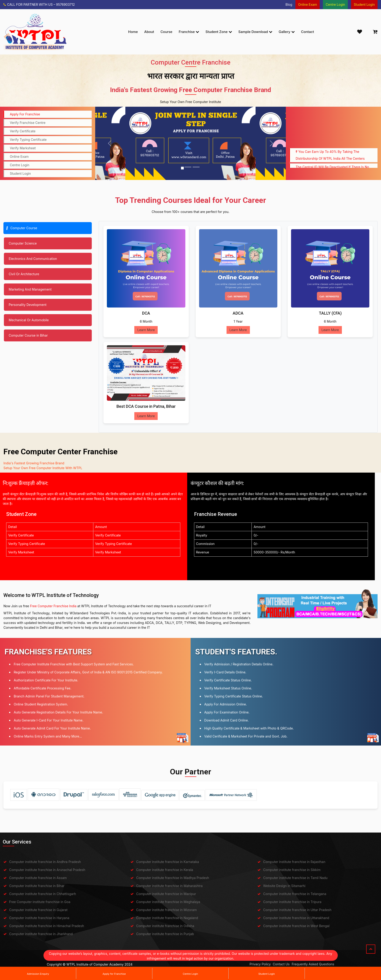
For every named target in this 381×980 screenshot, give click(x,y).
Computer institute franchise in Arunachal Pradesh (47, 870)
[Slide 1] (182, 168)
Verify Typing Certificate (28, 140)
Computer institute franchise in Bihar (37, 886)
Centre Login (190, 974)
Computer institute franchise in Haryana (39, 918)
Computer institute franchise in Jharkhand (41, 934)
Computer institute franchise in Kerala (165, 870)
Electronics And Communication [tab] (33, 259)
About (149, 32)
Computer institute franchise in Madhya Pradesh (173, 878)
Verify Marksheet (23, 148)
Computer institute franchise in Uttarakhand (296, 918)
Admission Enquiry (38, 974)
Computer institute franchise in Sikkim (292, 870)
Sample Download (255, 32)
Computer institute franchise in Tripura (292, 902)
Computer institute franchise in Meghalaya (168, 902)
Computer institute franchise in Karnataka (168, 862)
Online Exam (19, 157)
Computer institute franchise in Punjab (165, 934)
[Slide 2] (188, 167)
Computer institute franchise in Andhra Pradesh (45, 862)
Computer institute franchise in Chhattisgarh (43, 894)
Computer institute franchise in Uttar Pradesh (297, 910)
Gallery (287, 32)
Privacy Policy (260, 964)
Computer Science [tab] (23, 243)
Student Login (267, 974)
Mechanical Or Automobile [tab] (29, 320)
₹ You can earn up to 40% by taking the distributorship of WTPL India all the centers (330, 161)
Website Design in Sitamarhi (284, 886)
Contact (307, 32)
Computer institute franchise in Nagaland (167, 918)
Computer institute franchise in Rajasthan (294, 862)
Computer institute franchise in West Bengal (296, 926)
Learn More (146, 330)
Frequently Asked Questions (313, 964)
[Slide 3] (196, 167)
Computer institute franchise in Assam (38, 878)
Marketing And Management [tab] (30, 289)
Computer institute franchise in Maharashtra (169, 886)
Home (133, 32)
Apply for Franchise (114, 974)
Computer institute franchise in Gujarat (38, 910)
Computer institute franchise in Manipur (166, 894)
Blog (289, 4)
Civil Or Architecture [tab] (24, 274)
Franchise (189, 32)
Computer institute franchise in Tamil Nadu (295, 878)
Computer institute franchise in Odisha (165, 926)
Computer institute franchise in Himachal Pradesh (47, 926)
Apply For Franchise (25, 114)
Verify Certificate (23, 131)
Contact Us (281, 964)
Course (166, 32)
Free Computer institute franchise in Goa (40, 902)
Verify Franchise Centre (28, 123)
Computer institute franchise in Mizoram (166, 910)
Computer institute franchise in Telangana (295, 894)
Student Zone (219, 32)
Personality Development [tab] (28, 305)
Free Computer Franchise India (53, 606)
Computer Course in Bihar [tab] (28, 335)
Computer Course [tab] (22, 228)
